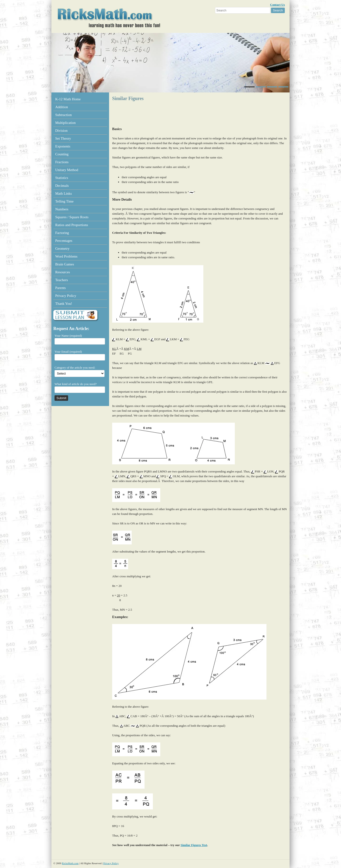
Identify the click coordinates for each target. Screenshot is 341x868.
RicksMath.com (70, 863)
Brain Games (65, 264)
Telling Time (64, 201)
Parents (60, 288)
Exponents (63, 146)
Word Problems (66, 256)
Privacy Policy (66, 296)
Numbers (62, 209)
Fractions (62, 162)
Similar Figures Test (194, 845)
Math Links (64, 193)
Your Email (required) (68, 352)
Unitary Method (67, 170)
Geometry (62, 249)
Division (61, 131)
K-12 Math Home (68, 99)
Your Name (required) (68, 336)
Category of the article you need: (75, 368)
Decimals (62, 186)
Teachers (62, 280)
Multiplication (65, 123)
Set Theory (63, 138)
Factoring (62, 233)
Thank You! (64, 304)
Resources (63, 272)
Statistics (62, 178)
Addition (62, 107)
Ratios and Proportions (72, 225)
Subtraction (63, 115)
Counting (62, 154)
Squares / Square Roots (72, 217)
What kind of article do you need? (76, 384)
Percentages (64, 241)
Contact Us (277, 5)
